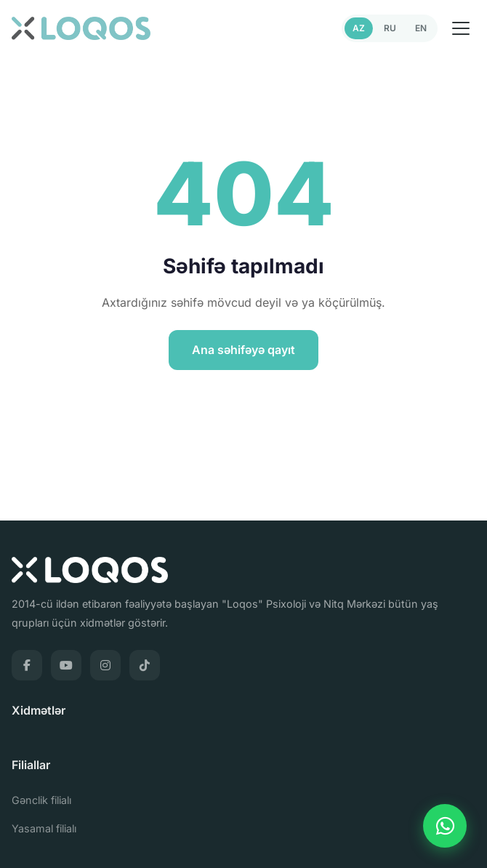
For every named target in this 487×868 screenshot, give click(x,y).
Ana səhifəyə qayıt (243, 350)
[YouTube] (66, 665)
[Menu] (461, 28)
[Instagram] (105, 665)
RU (390, 28)
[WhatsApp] (445, 826)
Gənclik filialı (41, 800)
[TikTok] (145, 665)
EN (421, 28)
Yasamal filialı (44, 828)
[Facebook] (27, 665)
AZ (359, 28)
